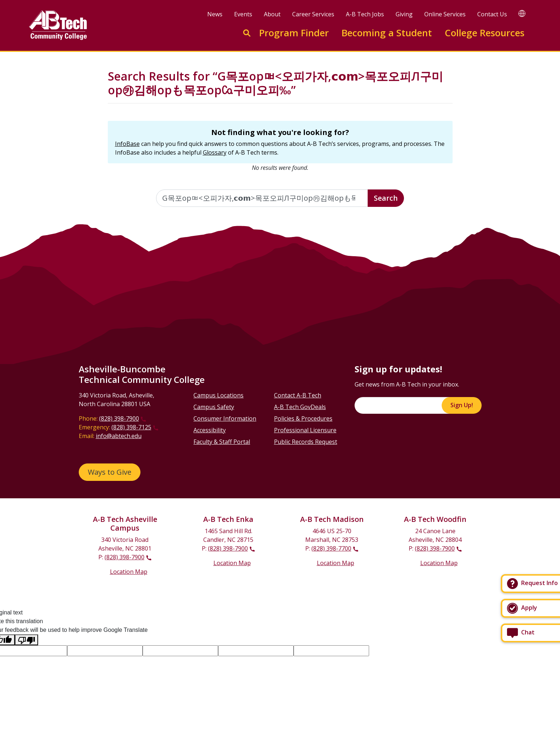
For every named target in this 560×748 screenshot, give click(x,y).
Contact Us (492, 14)
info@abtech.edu (119, 436)
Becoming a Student (387, 33)
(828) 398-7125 (131, 427)
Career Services (313, 14)
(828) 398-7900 (119, 418)
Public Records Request (306, 442)
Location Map (129, 572)
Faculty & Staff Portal (222, 442)
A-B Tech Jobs (365, 14)
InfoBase (127, 144)
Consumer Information (225, 418)
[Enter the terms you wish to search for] (262, 198)
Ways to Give (110, 472)
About (272, 14)
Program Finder (294, 33)
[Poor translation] (26, 640)
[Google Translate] (522, 13)
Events (243, 14)
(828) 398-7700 (331, 548)
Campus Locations (218, 395)
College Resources (485, 33)
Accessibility (210, 430)
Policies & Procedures (303, 418)
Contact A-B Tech (298, 395)
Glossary (215, 152)
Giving (404, 14)
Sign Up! (462, 405)
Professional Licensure (305, 430)
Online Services (445, 14)
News (215, 14)
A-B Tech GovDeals (300, 407)
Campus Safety (214, 407)
